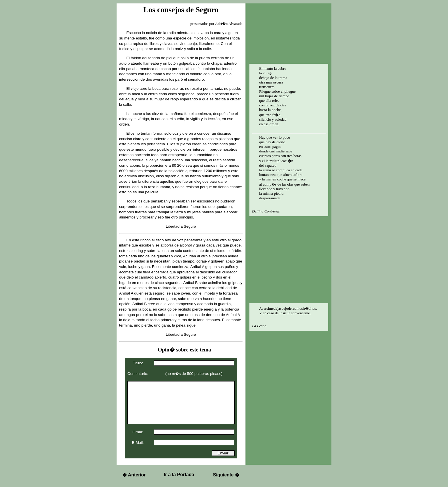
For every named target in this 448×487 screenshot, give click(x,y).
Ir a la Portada (179, 475)
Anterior (134, 475)
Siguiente (226, 475)
